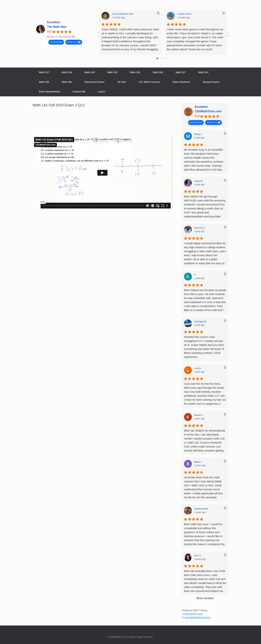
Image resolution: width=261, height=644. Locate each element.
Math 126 (158, 72)
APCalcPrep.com (193, 614)
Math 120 (112, 72)
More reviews (205, 598)
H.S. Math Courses (149, 82)
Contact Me (79, 92)
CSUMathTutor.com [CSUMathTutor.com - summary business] (208, 111)
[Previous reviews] (99, 32)
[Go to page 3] (166, 59)
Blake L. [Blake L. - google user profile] (198, 462)
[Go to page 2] (163, 58)
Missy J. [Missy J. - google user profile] (198, 134)
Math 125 (135, 72)
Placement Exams (95, 82)
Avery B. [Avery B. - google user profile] (199, 181)
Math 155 (44, 82)
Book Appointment (49, 92)
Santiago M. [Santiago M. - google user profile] (200, 321)
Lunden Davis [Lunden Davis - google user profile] (184, 14)
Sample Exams (211, 82)
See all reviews (56, 42)
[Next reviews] (227, 32)
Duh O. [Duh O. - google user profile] (198, 556)
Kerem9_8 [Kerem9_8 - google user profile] (200, 228)
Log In (102, 92)
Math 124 (90, 72)
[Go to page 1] (160, 59)
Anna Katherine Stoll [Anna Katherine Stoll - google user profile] (122, 14)
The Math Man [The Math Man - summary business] (57, 27)
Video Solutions (181, 82)
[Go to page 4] (169, 59)
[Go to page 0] (157, 58)
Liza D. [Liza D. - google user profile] (198, 368)
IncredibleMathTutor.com (198, 617)
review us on (72, 42)
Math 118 (67, 72)
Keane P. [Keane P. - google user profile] (199, 415)
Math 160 (67, 82)
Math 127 (181, 72)
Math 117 (44, 72)
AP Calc (122, 82)
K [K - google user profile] (195, 275)
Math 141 (203, 72)
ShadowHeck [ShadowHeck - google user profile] (201, 509)
